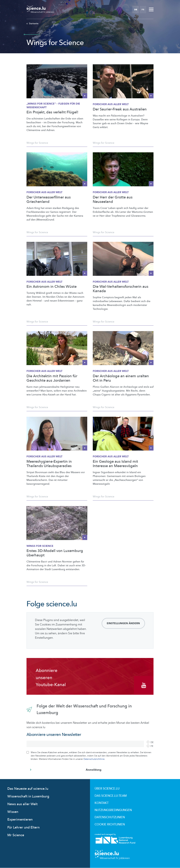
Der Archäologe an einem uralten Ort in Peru (121, 378)
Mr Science (16, 835)
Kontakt (102, 803)
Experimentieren (20, 820)
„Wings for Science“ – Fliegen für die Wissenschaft (53, 106)
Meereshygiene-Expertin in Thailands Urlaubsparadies (49, 464)
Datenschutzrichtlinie (94, 759)
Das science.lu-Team (111, 796)
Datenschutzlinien (110, 817)
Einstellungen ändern (123, 623)
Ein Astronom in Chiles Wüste (52, 287)
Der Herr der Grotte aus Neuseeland (113, 200)
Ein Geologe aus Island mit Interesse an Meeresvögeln (115, 464)
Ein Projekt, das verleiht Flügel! (52, 112)
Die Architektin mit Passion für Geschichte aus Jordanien (52, 378)
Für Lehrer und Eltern (23, 827)
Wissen (13, 812)
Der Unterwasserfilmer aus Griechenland (49, 200)
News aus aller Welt (22, 804)
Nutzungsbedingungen (113, 810)
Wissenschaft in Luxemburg (28, 796)
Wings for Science (37, 143)
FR (143, 10)
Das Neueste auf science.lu (28, 789)
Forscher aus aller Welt (111, 104)
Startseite (32, 24)
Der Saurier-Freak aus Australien (120, 109)
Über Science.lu (107, 789)
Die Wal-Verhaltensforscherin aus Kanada (121, 289)
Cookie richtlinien (110, 824)
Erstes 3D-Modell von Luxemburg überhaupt (55, 553)
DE (136, 10)
